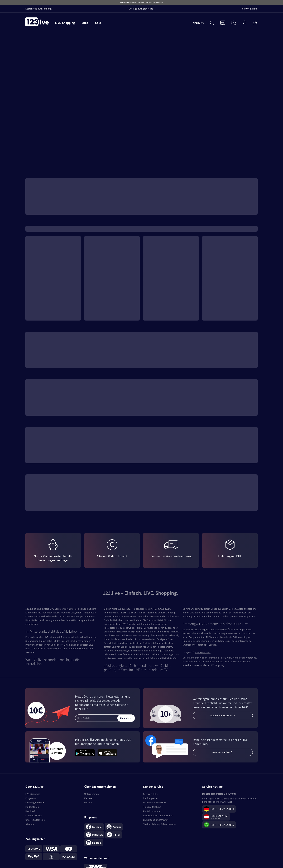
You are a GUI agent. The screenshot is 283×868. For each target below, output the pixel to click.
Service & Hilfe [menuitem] (250, 9)
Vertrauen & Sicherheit (155, 803)
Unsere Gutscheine (35, 820)
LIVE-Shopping (65, 23)
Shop (85, 23)
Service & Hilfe (150, 794)
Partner (88, 803)
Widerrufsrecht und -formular (158, 815)
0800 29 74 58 (220, 816)
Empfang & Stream (35, 803)
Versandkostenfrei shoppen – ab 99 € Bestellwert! (141, 3)
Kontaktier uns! (203, 652)
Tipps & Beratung (152, 807)
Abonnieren (126, 718)
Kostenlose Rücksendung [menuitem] (38, 9)
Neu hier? (198, 23)
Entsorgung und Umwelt (156, 820)
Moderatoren (32, 807)
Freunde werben (34, 815)
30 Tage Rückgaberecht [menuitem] (141, 9)
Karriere (88, 798)
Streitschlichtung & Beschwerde (159, 824)
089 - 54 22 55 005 (222, 825)
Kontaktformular (152, 811)
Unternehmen (92, 794)
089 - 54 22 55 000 (222, 809)
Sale (98, 23)
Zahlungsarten (151, 798)
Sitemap (30, 824)
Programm (31, 798)
